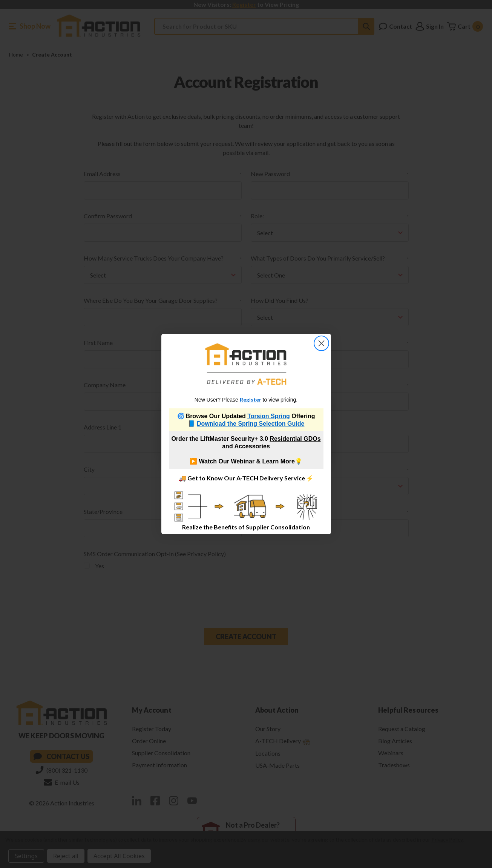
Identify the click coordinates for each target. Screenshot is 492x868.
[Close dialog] (321, 343)
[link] (246, 364)
